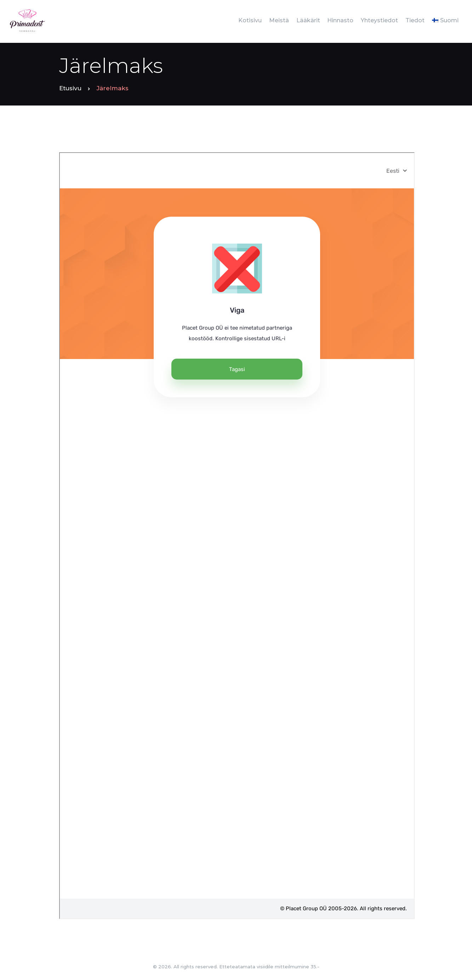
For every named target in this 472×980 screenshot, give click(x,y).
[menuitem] (445, 20)
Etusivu (70, 88)
